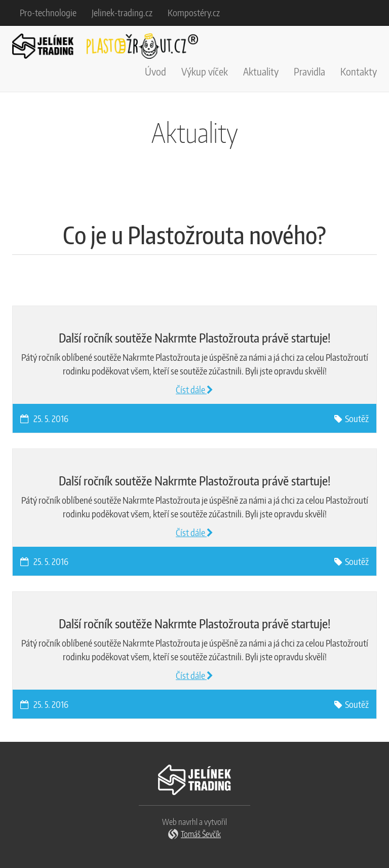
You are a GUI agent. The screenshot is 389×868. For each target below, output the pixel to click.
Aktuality (261, 71)
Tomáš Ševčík (201, 834)
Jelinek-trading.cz (122, 12)
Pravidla (309, 71)
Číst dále (194, 389)
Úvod (155, 71)
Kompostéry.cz (194, 12)
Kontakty (359, 71)
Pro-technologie (48, 12)
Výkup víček (205, 71)
